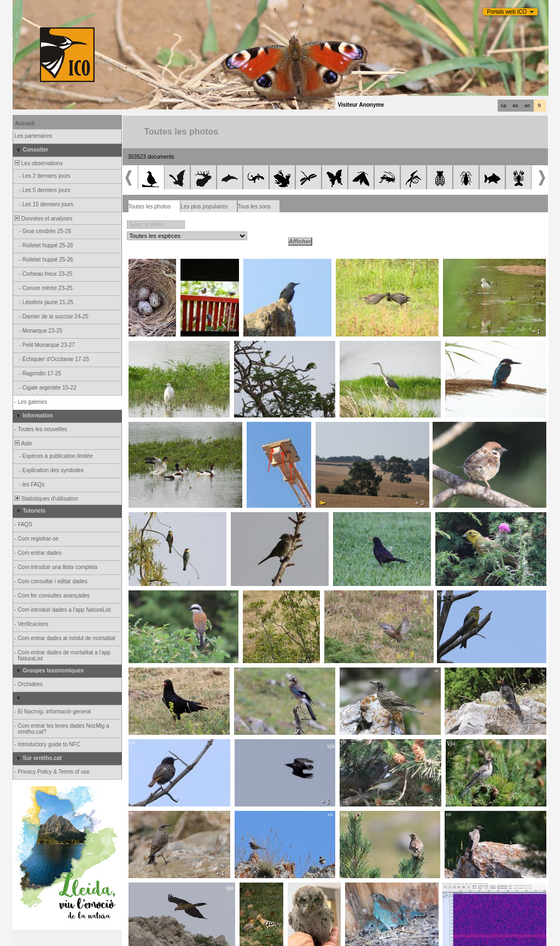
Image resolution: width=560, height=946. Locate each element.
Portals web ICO (507, 12)
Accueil (25, 123)
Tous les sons (255, 207)
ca (504, 106)
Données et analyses (43, 219)
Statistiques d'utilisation (46, 499)
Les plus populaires (204, 207)
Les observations (38, 163)
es (516, 106)
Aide (23, 443)
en (527, 106)
